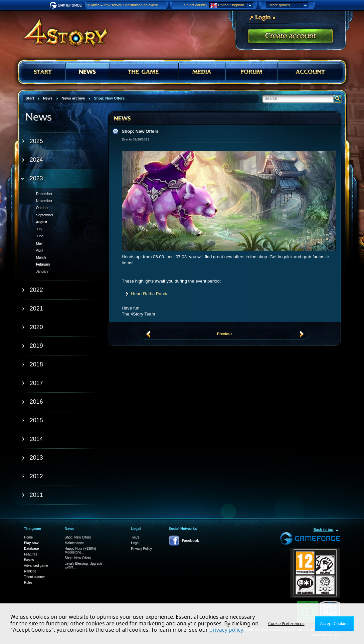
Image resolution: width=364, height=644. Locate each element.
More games (289, 5)
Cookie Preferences (286, 624)
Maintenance (74, 543)
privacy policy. (227, 630)
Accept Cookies (334, 624)
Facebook (190, 540)
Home (28, 537)
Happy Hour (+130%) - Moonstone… (81, 550)
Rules (28, 583)
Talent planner (34, 577)
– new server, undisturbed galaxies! (122, 5)
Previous (225, 334)
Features (30, 554)
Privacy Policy (141, 549)
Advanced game (36, 566)
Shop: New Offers (78, 537)
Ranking (30, 571)
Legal (135, 543)
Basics (29, 560)
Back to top (323, 530)
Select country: (196, 5)
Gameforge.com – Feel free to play (67, 5)
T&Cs (135, 537)
